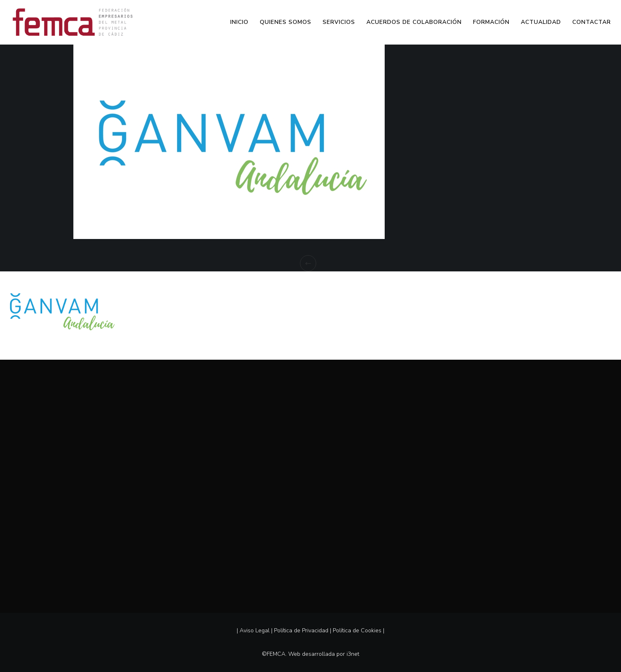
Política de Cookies (357, 630)
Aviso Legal (255, 630)
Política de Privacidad (301, 630)
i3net (353, 654)
